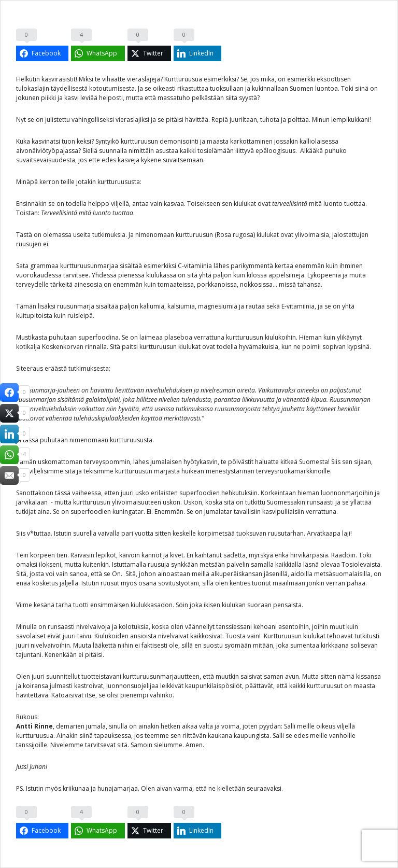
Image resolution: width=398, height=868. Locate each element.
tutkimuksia (108, 235)
